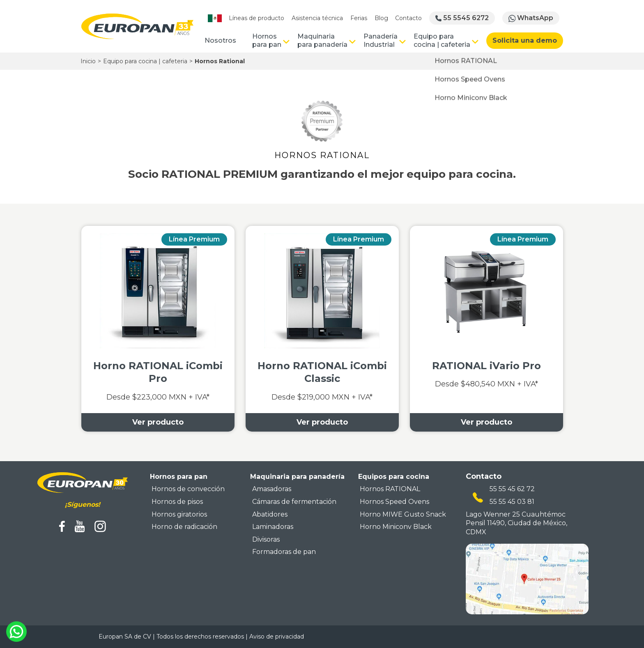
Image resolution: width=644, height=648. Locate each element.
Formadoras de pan (284, 552)
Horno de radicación (184, 527)
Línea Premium (194, 239)
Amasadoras (272, 489)
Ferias (359, 18)
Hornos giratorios (179, 514)
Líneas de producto (256, 18)
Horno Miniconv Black (396, 527)
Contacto (408, 18)
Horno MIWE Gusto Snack (403, 514)
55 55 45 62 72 (512, 489)
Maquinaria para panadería (322, 40)
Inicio (88, 61)
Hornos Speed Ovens (394, 502)
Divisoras (266, 539)
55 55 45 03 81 (512, 502)
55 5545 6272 (462, 18)
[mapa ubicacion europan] (527, 579)
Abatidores (270, 514)
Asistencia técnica (317, 18)
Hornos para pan (267, 40)
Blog (381, 18)
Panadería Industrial (381, 40)
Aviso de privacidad (277, 637)
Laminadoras (273, 527)
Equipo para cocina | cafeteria (442, 40)
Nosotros (220, 40)
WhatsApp (531, 18)
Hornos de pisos (177, 502)
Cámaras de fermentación (294, 502)
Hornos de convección (188, 489)
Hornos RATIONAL (390, 489)
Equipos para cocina (394, 477)
